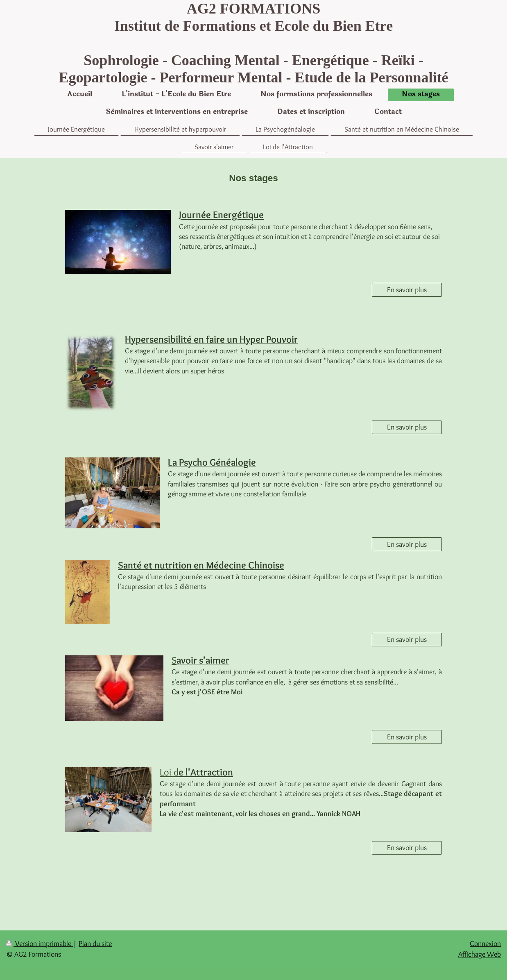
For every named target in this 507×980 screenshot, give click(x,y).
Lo (169, 772)
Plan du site (95, 944)
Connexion (485, 944)
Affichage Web (480, 954)
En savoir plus (407, 290)
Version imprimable (40, 944)
